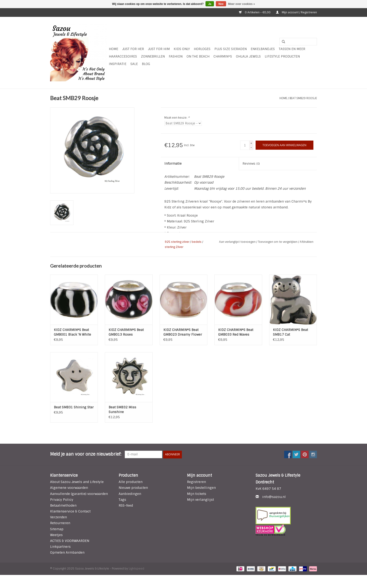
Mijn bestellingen (201, 488)
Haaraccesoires (123, 56)
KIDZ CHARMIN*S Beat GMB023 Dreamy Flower (183, 332)
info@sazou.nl (274, 497)
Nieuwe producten (133, 488)
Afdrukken (307, 242)
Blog (146, 64)
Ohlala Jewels (248, 56)
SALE (134, 64)
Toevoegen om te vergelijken (278, 242)
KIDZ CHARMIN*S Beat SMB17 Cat (290, 332)
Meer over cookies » (242, 4)
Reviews (251, 163)
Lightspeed (136, 569)
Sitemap (57, 529)
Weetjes (56, 535)
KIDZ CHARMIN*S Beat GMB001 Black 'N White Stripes (72, 332)
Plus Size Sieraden (231, 49)
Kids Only (182, 49)
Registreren (196, 482)
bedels (197, 242)
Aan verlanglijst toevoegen (238, 242)
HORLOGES (202, 49)
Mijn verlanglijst (200, 500)
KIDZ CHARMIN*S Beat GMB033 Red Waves (236, 332)
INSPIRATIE (118, 64)
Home (114, 49)
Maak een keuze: (177, 118)
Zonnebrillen (153, 56)
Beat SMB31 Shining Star (74, 407)
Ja (210, 4)
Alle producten (131, 482)
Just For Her (133, 49)
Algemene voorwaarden (69, 488)
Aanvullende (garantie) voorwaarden (79, 494)
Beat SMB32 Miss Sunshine (122, 410)
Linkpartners (60, 547)
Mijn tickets (197, 494)
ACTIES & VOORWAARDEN (70, 541)
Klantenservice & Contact (70, 511)
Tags (122, 500)
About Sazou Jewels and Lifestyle (77, 482)
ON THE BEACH (198, 56)
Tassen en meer (292, 49)
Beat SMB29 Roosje (303, 98)
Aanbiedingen (130, 494)
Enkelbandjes (263, 49)
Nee (221, 4)
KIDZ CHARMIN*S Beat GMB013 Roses (126, 332)
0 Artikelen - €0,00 (255, 12)
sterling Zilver (174, 247)
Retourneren (60, 523)
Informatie (173, 163)
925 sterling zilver (177, 242)
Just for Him (159, 49)
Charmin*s (223, 56)
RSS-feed (126, 505)
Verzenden (59, 517)
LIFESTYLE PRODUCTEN (282, 56)
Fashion (176, 56)
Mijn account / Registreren (296, 12)
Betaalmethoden (63, 505)
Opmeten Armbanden (67, 552)
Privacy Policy (62, 500)
